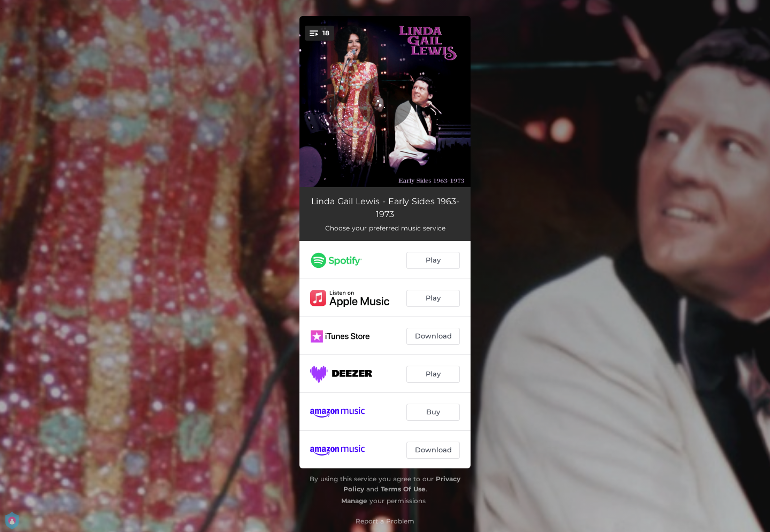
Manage (354, 501)
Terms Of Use (403, 489)
